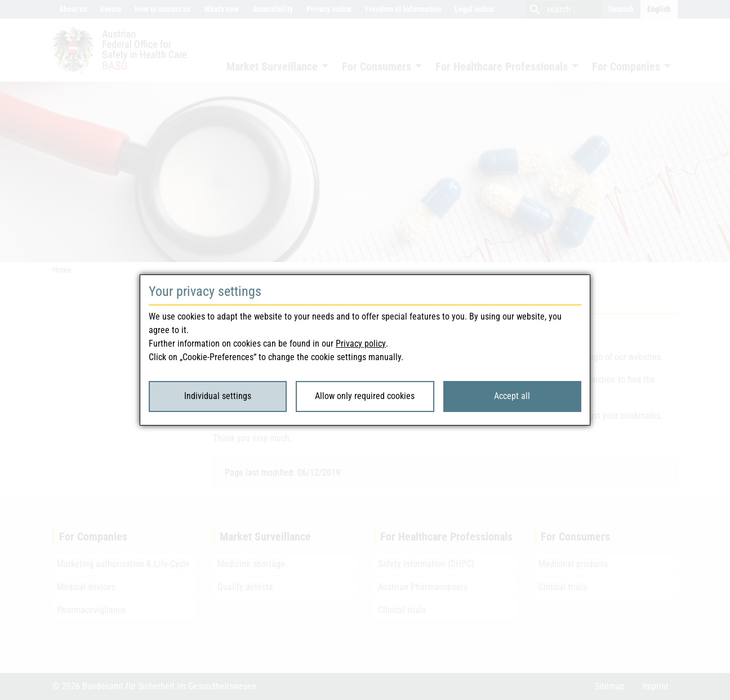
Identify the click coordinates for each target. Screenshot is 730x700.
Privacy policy (361, 344)
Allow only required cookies (365, 396)
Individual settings (218, 396)
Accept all (512, 396)
